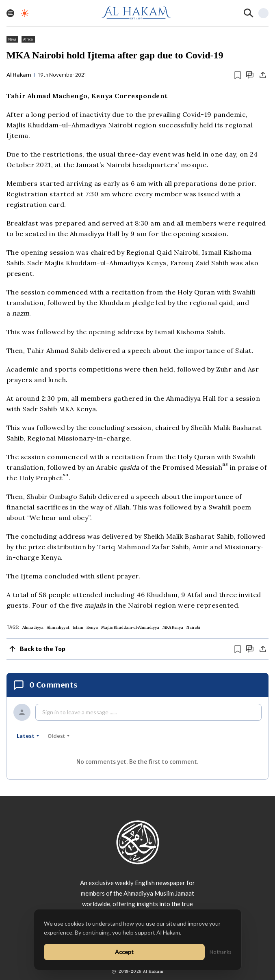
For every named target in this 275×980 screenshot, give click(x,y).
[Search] (249, 13)
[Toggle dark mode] (25, 13)
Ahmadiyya (33, 627)
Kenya (92, 627)
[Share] (263, 75)
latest (28, 736)
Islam (78, 627)
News (12, 39)
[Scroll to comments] (250, 75)
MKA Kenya (173, 627)
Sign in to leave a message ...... (80, 712)
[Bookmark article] (238, 75)
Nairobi (193, 627)
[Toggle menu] (10, 13)
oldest (59, 736)
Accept (124, 952)
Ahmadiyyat (58, 627)
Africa (28, 39)
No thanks (221, 952)
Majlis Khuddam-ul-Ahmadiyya (130, 627)
